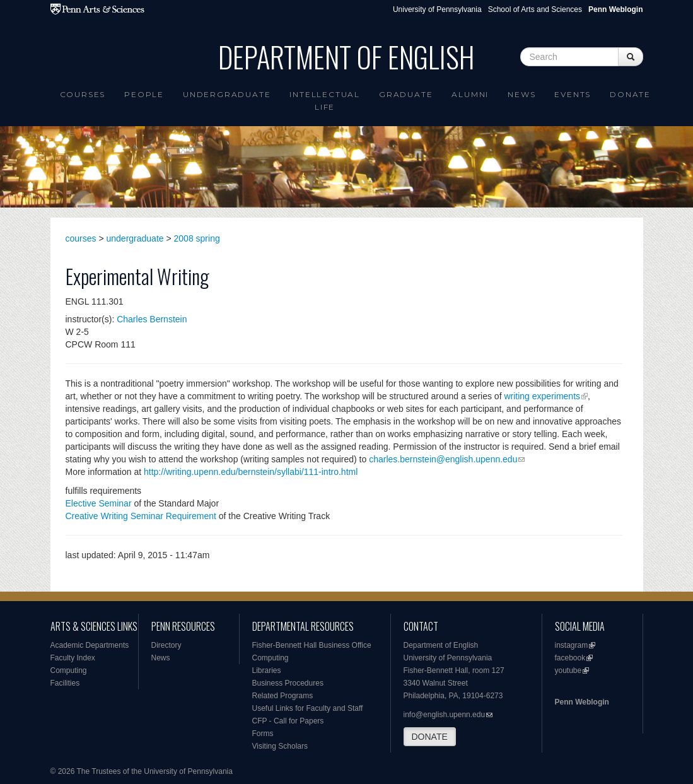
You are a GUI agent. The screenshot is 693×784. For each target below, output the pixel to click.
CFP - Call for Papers (288, 721)
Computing (69, 670)
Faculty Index (73, 658)
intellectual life (325, 101)
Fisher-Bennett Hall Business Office (312, 645)
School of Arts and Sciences (535, 9)
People (144, 94)
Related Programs (283, 696)
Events (573, 94)
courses (81, 238)
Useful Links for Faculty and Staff (308, 708)
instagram (572, 645)
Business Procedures (288, 683)
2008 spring (197, 238)
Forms (263, 734)
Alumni (470, 94)
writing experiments (542, 396)
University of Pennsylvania (437, 9)
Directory (166, 645)
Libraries (267, 670)
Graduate (406, 94)
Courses (83, 94)
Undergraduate (227, 94)
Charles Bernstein (152, 319)
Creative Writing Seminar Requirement (141, 516)
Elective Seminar (99, 503)
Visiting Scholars (280, 746)
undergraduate (135, 238)
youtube (568, 670)
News (521, 94)
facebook (570, 658)
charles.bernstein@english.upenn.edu (443, 459)
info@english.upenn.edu (445, 715)
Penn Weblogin (582, 702)
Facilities (65, 683)
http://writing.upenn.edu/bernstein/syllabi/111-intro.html (251, 472)
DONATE (430, 737)
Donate (630, 94)
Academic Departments (90, 645)
